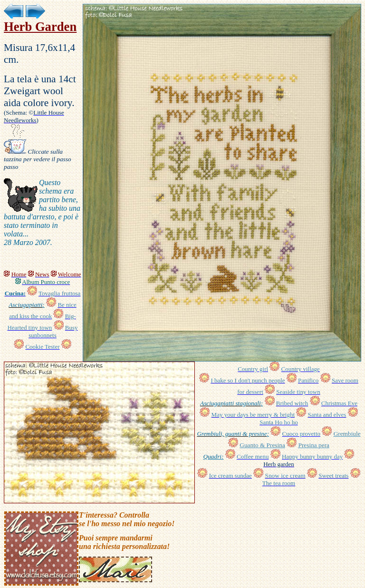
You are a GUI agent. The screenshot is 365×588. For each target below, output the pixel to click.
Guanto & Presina (262, 445)
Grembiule (347, 434)
